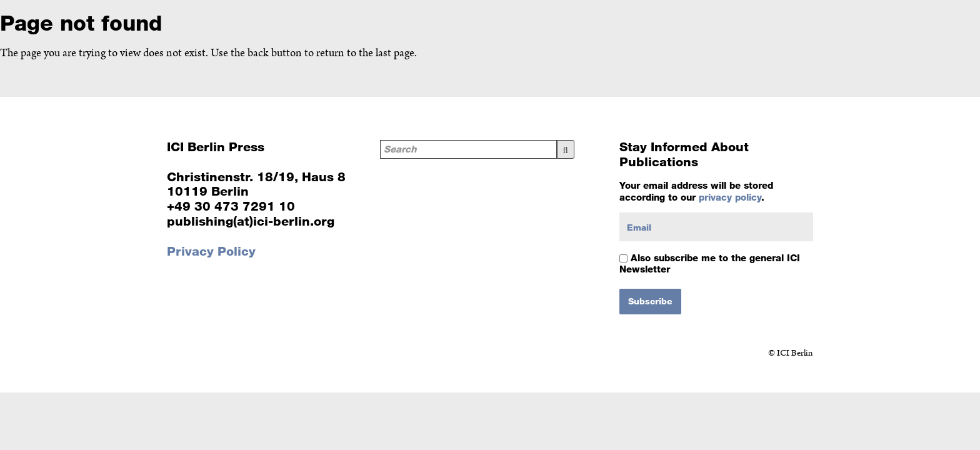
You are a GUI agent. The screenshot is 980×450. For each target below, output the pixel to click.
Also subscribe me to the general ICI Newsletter (710, 263)
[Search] (468, 149)
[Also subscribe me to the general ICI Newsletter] (623, 258)
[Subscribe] (650, 302)
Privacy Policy (211, 251)
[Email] (716, 227)
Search (565, 149)
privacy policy (730, 197)
